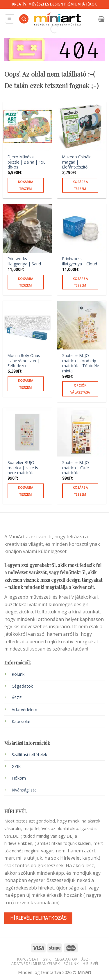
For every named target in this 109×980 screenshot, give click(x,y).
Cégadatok (22, 686)
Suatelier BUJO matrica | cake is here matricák (23, 468)
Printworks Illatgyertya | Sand (24, 261)
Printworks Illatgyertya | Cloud (80, 261)
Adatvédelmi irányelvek (35, 964)
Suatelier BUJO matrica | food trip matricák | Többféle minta (81, 363)
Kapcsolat (28, 959)
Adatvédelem (24, 710)
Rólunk (18, 674)
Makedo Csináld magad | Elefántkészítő (77, 162)
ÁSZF (17, 698)
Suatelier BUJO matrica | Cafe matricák (76, 468)
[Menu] (10, 19)
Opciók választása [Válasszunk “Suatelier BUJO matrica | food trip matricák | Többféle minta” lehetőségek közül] (80, 389)
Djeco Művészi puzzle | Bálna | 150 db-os (27, 162)
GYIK (16, 766)
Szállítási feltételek (29, 755)
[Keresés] (24, 19)
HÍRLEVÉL (91, 964)
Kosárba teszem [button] (26, 185)
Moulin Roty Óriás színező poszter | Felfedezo (24, 361)
